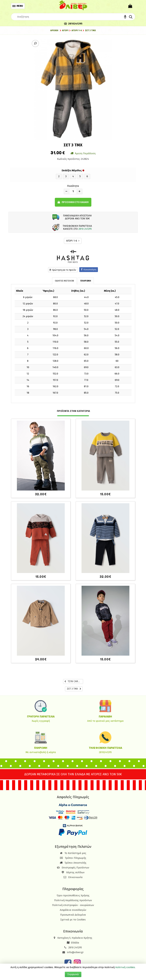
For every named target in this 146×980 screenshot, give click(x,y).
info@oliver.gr (73, 952)
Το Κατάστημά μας (73, 853)
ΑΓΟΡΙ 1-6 (73, 241)
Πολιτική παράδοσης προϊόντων (73, 900)
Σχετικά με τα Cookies (73, 920)
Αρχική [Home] (54, 30)
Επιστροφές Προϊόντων (73, 868)
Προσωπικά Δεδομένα (73, 915)
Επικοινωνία (75, 877)
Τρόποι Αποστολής (73, 863)
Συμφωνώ (73, 974)
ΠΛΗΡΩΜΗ (86, 281)
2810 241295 (85, 229)
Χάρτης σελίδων (73, 872)
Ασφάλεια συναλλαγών (73, 910)
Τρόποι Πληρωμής (73, 858)
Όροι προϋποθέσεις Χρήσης (73, 895)
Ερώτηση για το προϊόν (63, 270)
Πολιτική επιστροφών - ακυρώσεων (73, 905)
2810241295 (105, 752)
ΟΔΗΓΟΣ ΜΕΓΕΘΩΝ (64, 281)
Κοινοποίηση (89, 270)
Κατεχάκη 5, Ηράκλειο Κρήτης (75, 938)
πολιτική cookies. (125, 967)
